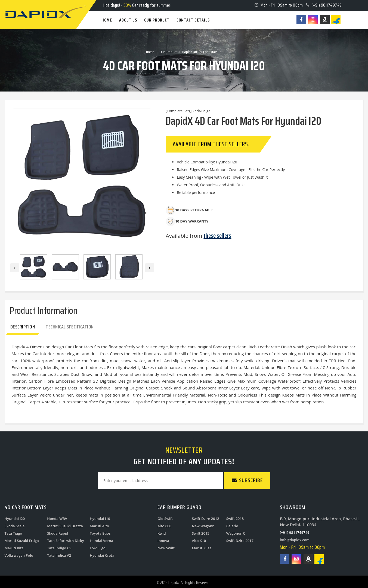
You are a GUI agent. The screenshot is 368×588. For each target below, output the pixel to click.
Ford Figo (98, 548)
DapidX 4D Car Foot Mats (200, 52)
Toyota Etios (100, 533)
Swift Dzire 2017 (240, 541)
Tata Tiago (13, 533)
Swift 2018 (235, 519)
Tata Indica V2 (59, 555)
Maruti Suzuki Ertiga (22, 541)
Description (23, 327)
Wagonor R (236, 533)
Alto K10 (199, 541)
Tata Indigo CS (59, 548)
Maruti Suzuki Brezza (65, 526)
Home (150, 52)
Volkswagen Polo (19, 555)
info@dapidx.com (295, 540)
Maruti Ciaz (201, 548)
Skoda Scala (15, 526)
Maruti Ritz (14, 548)
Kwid (162, 533)
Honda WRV (57, 519)
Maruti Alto (99, 526)
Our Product (168, 52)
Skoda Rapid (58, 533)
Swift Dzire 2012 (205, 519)
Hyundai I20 (15, 519)
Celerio (232, 526)
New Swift (166, 548)
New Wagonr (203, 526)
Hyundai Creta (102, 555)
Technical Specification (70, 327)
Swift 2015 (200, 533)
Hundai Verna (101, 541)
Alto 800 (164, 526)
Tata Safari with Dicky (66, 541)
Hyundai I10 (100, 519)
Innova (163, 541)
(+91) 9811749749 (327, 5)
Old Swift (165, 519)
